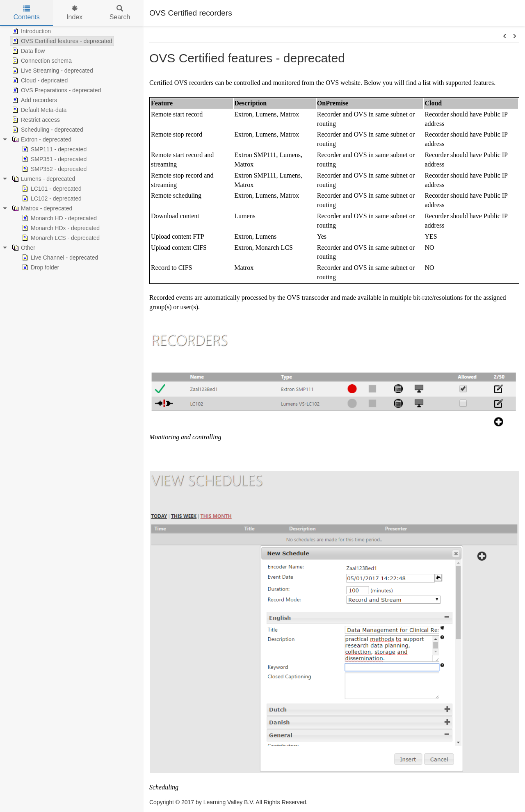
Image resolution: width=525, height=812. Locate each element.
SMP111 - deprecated (53, 149)
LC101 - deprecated (51, 189)
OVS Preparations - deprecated (56, 90)
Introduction (31, 31)
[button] (505, 36)
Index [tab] (74, 13)
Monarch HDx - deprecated (60, 228)
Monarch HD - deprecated (58, 218)
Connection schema (41, 61)
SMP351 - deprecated (53, 159)
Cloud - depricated (39, 80)
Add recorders (34, 100)
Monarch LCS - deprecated (60, 238)
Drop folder (40, 267)
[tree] (72, 149)
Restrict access (35, 120)
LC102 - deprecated (51, 198)
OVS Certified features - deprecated (61, 41)
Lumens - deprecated (43, 179)
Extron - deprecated (41, 139)
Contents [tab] (27, 13)
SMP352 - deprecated (53, 169)
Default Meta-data (38, 110)
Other (23, 248)
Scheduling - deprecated (47, 130)
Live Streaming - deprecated (52, 71)
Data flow (27, 51)
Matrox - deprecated (41, 208)
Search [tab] (120, 13)
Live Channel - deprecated (59, 258)
